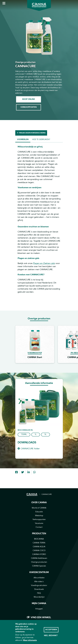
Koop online (29, 99)
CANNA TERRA (39, 543)
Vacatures (39, 523)
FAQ (39, 593)
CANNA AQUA (39, 547)
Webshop (39, 516)
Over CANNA (39, 503)
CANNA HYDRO (39, 554)
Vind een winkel (41, 618)
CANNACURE (47, 494)
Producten (39, 534)
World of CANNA (39, 508)
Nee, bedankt (51, 638)
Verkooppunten (29, 107)
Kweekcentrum (39, 572)
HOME (32, 494)
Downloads (39, 589)
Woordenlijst (39, 597)
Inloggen (39, 609)
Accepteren (51, 632)
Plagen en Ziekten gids (44, 264)
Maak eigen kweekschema (32, 133)
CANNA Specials (39, 566)
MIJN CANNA (39, 604)
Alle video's (39, 582)
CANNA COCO (39, 551)
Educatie (39, 512)
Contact (39, 527)
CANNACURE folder (30, 449)
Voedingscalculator (39, 586)
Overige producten (39, 562)
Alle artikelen (39, 578)
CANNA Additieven (39, 558)
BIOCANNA (39, 539)
